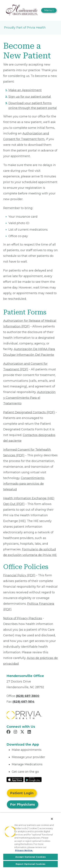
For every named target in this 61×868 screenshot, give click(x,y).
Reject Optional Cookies (30, 864)
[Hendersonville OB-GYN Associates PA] (22, 10)
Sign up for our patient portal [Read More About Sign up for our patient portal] (30, 97)
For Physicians (23, 804)
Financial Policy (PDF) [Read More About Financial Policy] (19, 575)
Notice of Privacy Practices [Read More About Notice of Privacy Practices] (23, 618)
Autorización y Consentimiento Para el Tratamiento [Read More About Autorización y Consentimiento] (29, 398)
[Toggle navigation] (49, 10)
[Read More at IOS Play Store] (15, 779)
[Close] (52, 819)
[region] (30, 840)
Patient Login (22, 793)
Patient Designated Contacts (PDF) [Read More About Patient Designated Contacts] (29, 412)
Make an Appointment (25, 90)
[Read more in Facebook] (9, 732)
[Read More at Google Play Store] (33, 779)
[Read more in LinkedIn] (30, 732)
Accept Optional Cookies (31, 857)
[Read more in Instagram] (16, 732)
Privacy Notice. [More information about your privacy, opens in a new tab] (24, 850)
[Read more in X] (23, 732)
